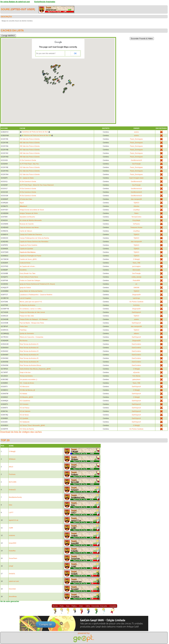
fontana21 (12, 490)
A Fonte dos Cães (26, 199)
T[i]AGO (136, 203)
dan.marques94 (136, 199)
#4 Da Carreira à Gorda (28, 192)
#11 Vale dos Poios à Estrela (30, 171)
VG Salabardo (25, 422)
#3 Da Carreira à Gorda (28, 189)
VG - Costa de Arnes (27, 383)
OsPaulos (136, 224)
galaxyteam (136, 379)
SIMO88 (136, 287)
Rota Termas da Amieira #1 (29, 344)
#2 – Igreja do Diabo (27, 178)
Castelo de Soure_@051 (28, 259)
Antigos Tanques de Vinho (29, 213)
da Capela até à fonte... (28, 266)
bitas (11, 505)
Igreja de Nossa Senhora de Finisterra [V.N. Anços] (37, 284)
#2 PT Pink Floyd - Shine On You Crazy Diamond (37, 185)
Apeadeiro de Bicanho (27, 217)
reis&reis (12, 535)
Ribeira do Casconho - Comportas (31, 337)
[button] (71, 84)
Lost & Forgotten (25, 298)
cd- (136, 284)
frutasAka (12, 551)
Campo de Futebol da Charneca (31, 234)
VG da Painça (25, 408)
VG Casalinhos (25, 401)
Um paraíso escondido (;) (29, 379)
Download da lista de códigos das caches (21, 432)
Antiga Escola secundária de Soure (32, 210)
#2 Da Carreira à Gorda (28, 181)
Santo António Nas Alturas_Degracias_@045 (35, 369)
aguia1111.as (14, 520)
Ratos (136, 213)
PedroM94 (136, 280)
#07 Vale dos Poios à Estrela (30, 150)
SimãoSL (12, 574)
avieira (136, 132)
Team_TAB (136, 263)
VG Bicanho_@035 (26, 397)
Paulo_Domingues (136, 139)
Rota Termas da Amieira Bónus (30, 365)
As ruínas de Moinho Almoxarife (31, 220)
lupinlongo (136, 298)
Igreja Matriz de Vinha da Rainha (31, 291)
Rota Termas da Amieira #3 (29, 351)
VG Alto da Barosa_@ (27, 390)
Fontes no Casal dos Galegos (30, 280)
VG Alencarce (24, 386)
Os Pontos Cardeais (136, 302)
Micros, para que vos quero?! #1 (31, 302)
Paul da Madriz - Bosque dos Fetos (32, 323)
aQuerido (136, 372)
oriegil (11, 566)
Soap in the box (25, 372)
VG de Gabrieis (25, 411)
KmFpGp (136, 305)
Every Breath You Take (28, 273)
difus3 (11, 467)
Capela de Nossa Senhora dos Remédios (34, 242)
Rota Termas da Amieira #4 (29, 355)
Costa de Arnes (25, 263)
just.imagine (136, 266)
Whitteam (12, 459)
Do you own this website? (46, 53)
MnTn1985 (13, 482)
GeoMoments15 (136, 160)
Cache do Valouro (26, 231)
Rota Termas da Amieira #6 (29, 362)
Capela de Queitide (26, 249)
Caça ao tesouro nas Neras (29, 227)
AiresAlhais (13, 596)
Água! (22, 203)
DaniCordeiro (136, 344)
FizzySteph (136, 220)
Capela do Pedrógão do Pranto (30, 256)
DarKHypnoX (136, 312)
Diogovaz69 (136, 295)
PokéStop (23, 330)
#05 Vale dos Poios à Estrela (30, 143)
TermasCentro (136, 217)
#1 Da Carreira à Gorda (28, 160)
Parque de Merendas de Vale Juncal (32, 312)
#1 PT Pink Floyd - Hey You (29, 164)
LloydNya (136, 210)
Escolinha (23, 270)
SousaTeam (13, 558)
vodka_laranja (136, 277)
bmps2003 (12, 543)
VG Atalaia (23, 394)
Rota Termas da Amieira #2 (29, 348)
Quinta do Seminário (27, 333)
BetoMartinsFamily (15, 497)
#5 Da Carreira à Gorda (28, 196)
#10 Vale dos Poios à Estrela (30, 167)
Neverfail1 (12, 589)
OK (75, 53)
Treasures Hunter (136, 227)
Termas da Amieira (26, 376)
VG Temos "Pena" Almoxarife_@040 (32, 425)
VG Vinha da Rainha (27, 429)
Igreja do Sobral (25, 287)
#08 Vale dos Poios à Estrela (30, 153)
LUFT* (11, 512)
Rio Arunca (24, 341)
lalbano (136, 333)
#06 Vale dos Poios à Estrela (30, 146)
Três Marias (136, 376)
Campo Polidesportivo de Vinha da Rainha (34, 238)
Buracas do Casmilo (27, 224)
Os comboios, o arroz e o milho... (31, 309)
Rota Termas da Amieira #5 (29, 358)
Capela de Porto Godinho (29, 245)
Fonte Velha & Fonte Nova (29, 277)
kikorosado (136, 270)
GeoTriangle (136, 164)
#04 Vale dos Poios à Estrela (30, 139)
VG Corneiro (24, 404)
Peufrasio (12, 474)
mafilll (11, 528)
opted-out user (23, 9)
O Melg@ (136, 259)
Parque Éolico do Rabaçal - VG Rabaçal (34, 319)
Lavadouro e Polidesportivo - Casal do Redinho (36, 295)
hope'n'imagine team (136, 178)
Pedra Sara (24, 326)
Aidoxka (136, 206)
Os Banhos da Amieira (27, 305)
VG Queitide (24, 418)
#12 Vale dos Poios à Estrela (30, 174)
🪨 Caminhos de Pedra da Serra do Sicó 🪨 (35, 132)
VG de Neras (24, 415)
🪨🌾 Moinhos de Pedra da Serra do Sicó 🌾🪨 (36, 135)
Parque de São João (27, 316)
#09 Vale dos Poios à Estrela (30, 157)
